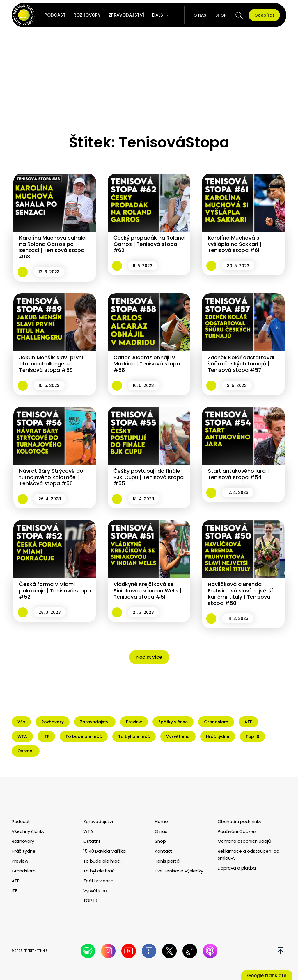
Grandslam (24, 871)
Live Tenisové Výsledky (179, 871)
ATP (16, 881)
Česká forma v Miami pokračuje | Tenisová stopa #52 (55, 590)
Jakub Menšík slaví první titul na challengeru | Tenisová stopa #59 (51, 364)
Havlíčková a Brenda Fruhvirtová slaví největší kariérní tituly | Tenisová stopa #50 (240, 594)
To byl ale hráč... (100, 871)
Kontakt (163, 851)
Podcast (55, 15)
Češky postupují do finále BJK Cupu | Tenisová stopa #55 (149, 477)
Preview (20, 861)
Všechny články (28, 831)
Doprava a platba (237, 868)
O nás (200, 15)
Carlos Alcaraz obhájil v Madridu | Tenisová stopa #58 (147, 364)
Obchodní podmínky (240, 821)
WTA (88, 831)
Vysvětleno (95, 891)
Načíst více (149, 657)
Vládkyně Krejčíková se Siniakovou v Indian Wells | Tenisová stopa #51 (148, 590)
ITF (14, 891)
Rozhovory (87, 15)
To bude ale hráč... (103, 861)
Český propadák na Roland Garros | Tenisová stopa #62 (149, 244)
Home (161, 821)
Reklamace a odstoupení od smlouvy (249, 855)
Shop (221, 15)
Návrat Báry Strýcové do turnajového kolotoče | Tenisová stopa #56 (51, 477)
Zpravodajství (126, 15)
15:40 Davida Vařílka (104, 851)
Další (158, 15)
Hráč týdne (24, 851)
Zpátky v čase (98, 881)
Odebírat (264, 15)
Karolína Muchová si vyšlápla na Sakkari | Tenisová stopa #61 (235, 244)
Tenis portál (168, 861)
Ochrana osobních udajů (244, 841)
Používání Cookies (237, 831)
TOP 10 (90, 900)
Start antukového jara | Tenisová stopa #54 (238, 474)
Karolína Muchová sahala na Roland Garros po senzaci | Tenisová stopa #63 (52, 247)
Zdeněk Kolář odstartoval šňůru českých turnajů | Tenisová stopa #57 (241, 364)
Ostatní (92, 841)
